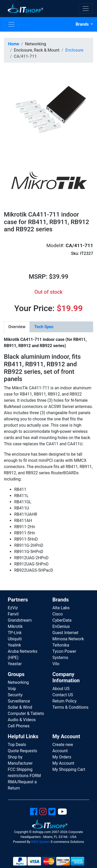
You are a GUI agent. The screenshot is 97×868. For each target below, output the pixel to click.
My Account (64, 763)
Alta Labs (61, 608)
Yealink (14, 645)
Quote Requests (22, 751)
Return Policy (65, 701)
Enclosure (74, 50)
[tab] (17, 327)
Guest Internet (66, 633)
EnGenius (61, 626)
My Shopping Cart (69, 769)
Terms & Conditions (71, 707)
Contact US (63, 695)
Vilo (56, 664)
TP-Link (15, 633)
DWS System (40, 842)
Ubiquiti (15, 639)
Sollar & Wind (20, 707)
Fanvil (13, 614)
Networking (18, 682)
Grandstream (20, 620)
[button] (48, 111)
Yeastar (15, 664)
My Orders (62, 757)
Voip (12, 689)
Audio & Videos (22, 720)
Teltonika (61, 645)
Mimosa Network (68, 639)
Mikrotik (15, 626)
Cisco (58, 614)
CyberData (62, 620)
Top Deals (17, 745)
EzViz (13, 608)
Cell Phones (19, 726)
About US (61, 689)
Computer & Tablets (26, 713)
